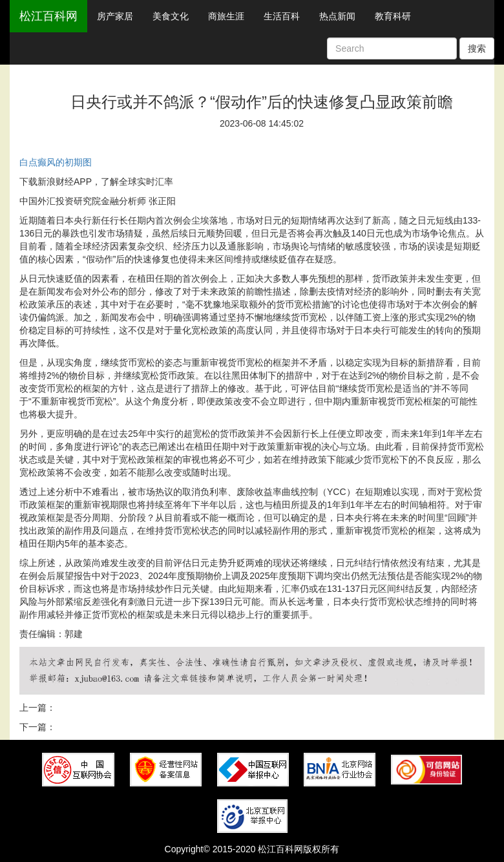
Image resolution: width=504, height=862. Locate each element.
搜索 (477, 48)
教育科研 (393, 16)
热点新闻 (337, 16)
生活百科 (282, 16)
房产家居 (115, 16)
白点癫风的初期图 (56, 162)
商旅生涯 (226, 16)
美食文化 (171, 16)
